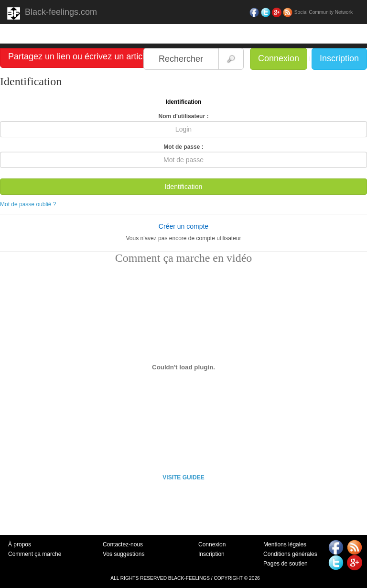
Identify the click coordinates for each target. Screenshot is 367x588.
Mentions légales (285, 544)
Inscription (339, 58)
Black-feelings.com (52, 13)
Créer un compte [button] (183, 226)
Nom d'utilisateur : (184, 116)
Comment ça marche (35, 554)
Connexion (279, 58)
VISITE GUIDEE (183, 477)
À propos (20, 544)
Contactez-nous (123, 544)
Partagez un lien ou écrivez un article (79, 56)
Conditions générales (290, 554)
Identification (184, 187)
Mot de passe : (183, 147)
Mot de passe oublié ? (28, 204)
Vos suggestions (124, 554)
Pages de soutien (286, 564)
